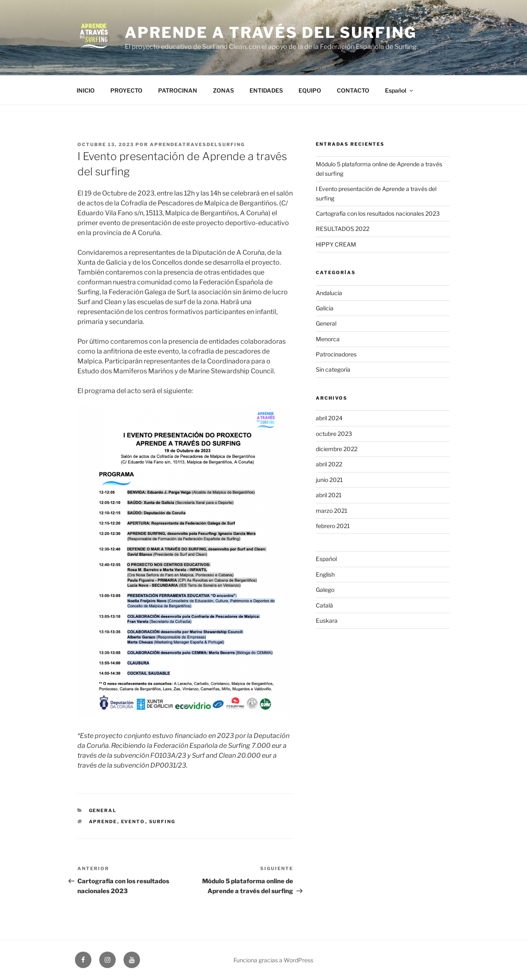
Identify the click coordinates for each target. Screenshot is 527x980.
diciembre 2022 (337, 449)
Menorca (328, 339)
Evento (133, 822)
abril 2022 (329, 464)
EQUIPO (310, 90)
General (103, 810)
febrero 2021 (333, 526)
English (325, 574)
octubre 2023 (334, 434)
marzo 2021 (332, 511)
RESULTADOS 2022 (343, 229)
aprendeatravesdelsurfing (197, 144)
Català (324, 605)
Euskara (327, 620)
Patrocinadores (336, 354)
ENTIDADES (266, 90)
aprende (103, 822)
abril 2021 (329, 495)
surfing (162, 822)
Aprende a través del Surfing (271, 33)
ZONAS (223, 90)
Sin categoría (333, 369)
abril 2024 (329, 418)
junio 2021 (329, 480)
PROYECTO (126, 90)
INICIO (86, 90)
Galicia (325, 308)
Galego (325, 590)
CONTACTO (353, 90)
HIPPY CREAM (336, 244)
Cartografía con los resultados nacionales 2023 (378, 213)
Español (400, 90)
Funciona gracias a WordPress (273, 960)
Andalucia (329, 293)
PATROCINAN (178, 90)
